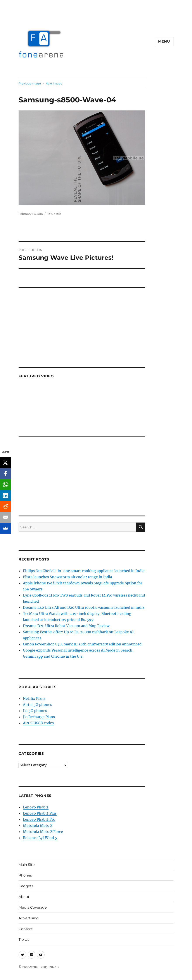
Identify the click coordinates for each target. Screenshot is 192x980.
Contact (26, 929)
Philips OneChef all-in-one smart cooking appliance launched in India (84, 571)
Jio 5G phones (35, 711)
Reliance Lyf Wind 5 (40, 838)
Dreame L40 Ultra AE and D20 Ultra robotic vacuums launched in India (84, 607)
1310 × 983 (54, 214)
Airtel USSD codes (38, 723)
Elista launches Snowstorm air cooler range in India (67, 577)
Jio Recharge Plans (39, 717)
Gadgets (26, 886)
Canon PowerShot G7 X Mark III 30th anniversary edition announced (82, 644)
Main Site (27, 865)
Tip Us (24, 940)
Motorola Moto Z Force (43, 832)
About (24, 897)
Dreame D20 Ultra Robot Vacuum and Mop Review (66, 626)
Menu (164, 41)
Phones (25, 875)
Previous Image (30, 83)
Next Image (54, 83)
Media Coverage (33, 907)
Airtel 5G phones (37, 705)
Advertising (29, 918)
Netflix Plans (34, 698)
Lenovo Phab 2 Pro (39, 819)
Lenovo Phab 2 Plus (40, 813)
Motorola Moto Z (38, 825)
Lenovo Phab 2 (36, 807)
